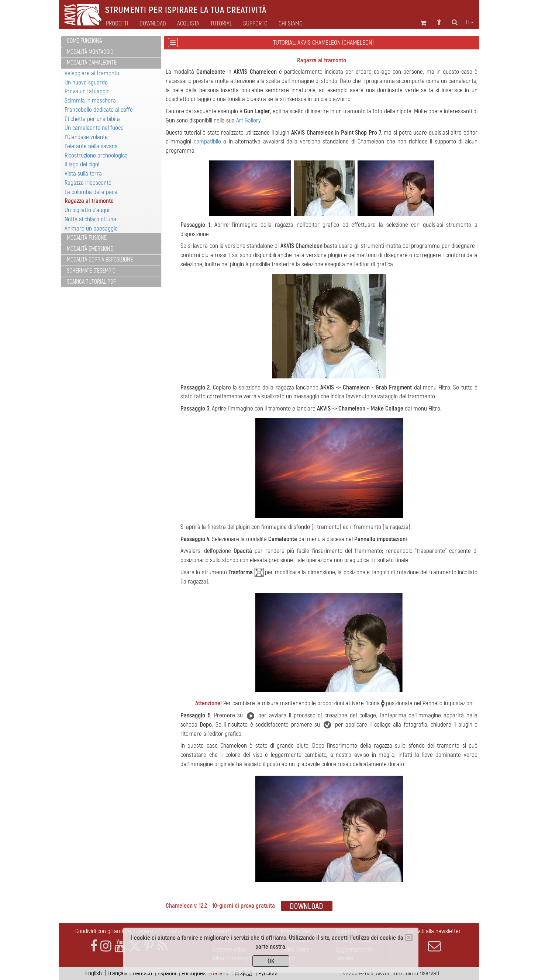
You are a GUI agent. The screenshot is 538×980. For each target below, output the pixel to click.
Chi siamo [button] (291, 24)
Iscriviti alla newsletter (434, 940)
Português (194, 973)
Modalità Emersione (90, 249)
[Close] (409, 938)
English (94, 973)
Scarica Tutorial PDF (91, 282)
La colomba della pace (91, 192)
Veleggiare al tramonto (92, 73)
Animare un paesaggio (91, 228)
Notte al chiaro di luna (90, 219)
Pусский (268, 973)
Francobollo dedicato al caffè (99, 110)
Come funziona (84, 41)
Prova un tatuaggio (87, 91)
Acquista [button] (188, 24)
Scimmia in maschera (90, 101)
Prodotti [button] (117, 24)
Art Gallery (248, 120)
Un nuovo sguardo (86, 82)
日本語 (243, 973)
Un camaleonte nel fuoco (94, 128)
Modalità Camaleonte (92, 63)
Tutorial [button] (221, 24)
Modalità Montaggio (90, 52)
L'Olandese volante (86, 137)
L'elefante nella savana (91, 146)
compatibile (207, 141)
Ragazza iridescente (88, 183)
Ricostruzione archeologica (96, 155)
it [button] (470, 22)
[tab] (111, 41)
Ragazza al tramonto (89, 201)
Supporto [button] (255, 24)
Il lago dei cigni (82, 164)
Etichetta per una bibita (92, 119)
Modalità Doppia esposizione (100, 260)
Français (117, 973)
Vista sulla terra (83, 174)
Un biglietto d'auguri (88, 210)
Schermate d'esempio (91, 271)
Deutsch (142, 973)
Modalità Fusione (87, 238)
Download (153, 24)
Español (167, 973)
